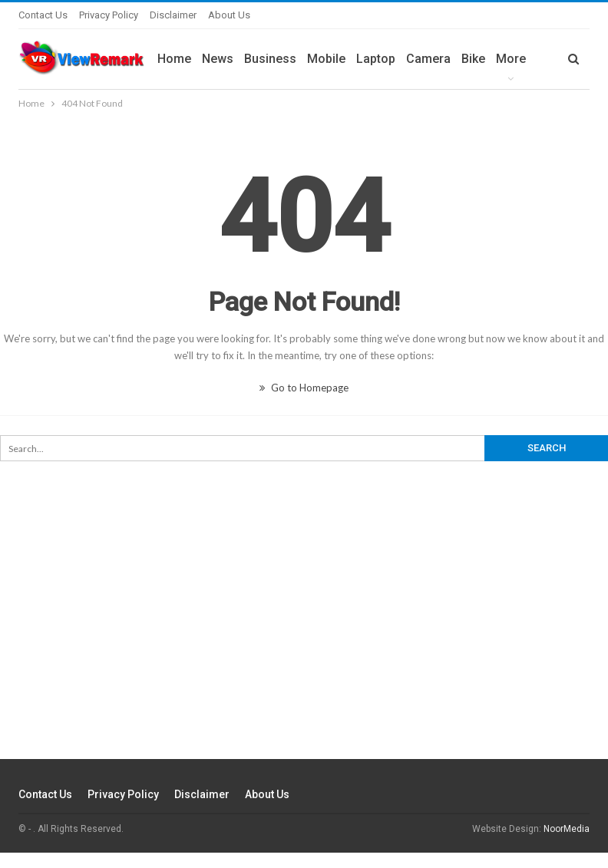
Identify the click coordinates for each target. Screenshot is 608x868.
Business (270, 59)
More (511, 59)
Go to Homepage (304, 388)
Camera (428, 59)
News (218, 59)
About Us (229, 15)
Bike (473, 59)
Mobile (326, 59)
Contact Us (43, 15)
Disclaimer (173, 15)
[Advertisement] (304, 641)
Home (174, 59)
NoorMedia (567, 829)
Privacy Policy (109, 15)
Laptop (376, 59)
